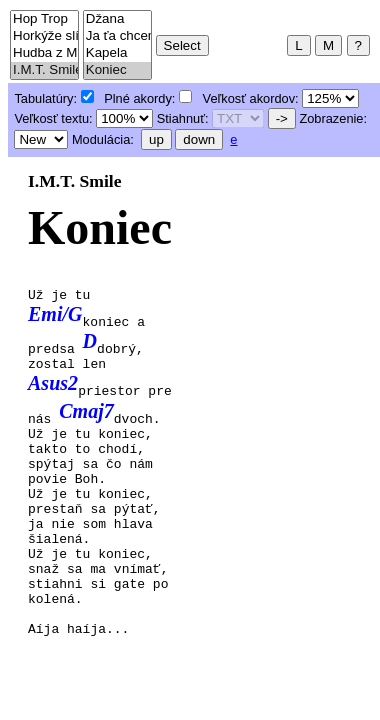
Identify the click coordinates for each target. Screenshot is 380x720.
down (199, 139)
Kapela (117, 53)
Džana (117, 19)
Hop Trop (44, 19)
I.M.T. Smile (44, 70)
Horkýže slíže (44, 36)
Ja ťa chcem (117, 36)
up (156, 139)
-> (282, 118)
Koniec (117, 70)
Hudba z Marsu (44, 53)
